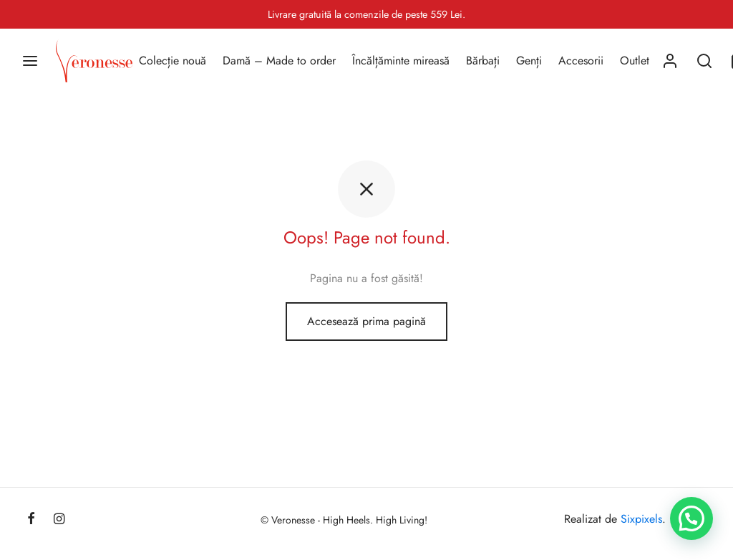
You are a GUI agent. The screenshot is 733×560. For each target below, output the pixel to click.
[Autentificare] (670, 61)
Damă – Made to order (279, 61)
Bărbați (483, 61)
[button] (691, 518)
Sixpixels (641, 519)
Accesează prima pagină (366, 321)
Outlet (635, 61)
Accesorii (581, 61)
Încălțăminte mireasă (401, 61)
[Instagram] (59, 520)
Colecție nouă (173, 61)
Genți (529, 61)
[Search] (704, 61)
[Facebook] (31, 520)
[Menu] (30, 61)
